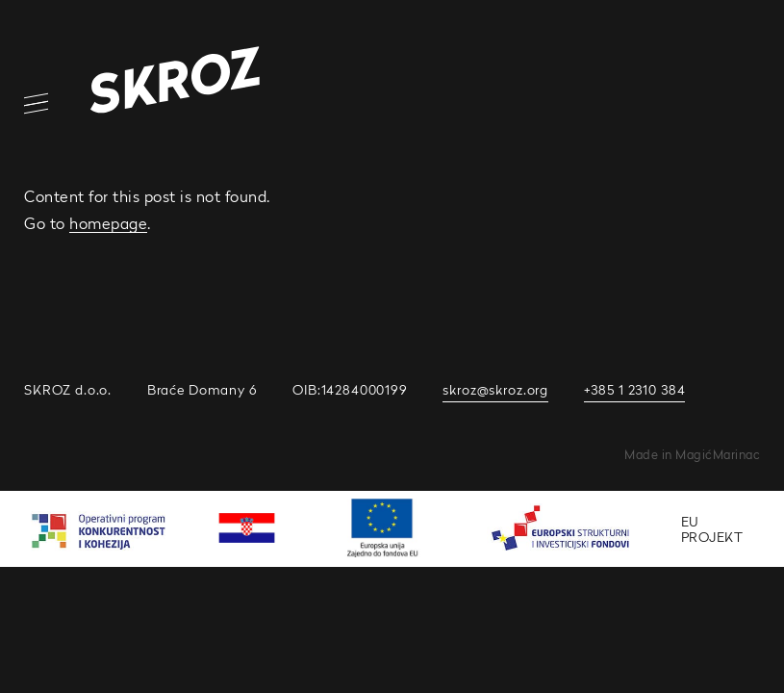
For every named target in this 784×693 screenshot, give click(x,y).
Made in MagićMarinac (692, 455)
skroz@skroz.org (495, 390)
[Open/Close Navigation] (24, 103)
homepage (108, 223)
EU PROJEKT (712, 529)
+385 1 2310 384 (635, 390)
